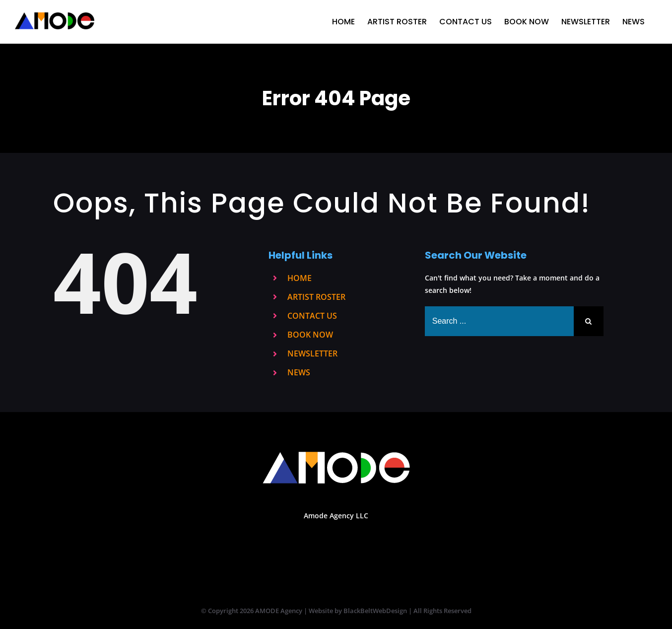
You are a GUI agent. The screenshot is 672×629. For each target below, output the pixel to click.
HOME (300, 278)
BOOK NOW (310, 335)
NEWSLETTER (312, 353)
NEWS (299, 372)
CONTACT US (312, 316)
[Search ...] (499, 321)
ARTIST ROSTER (316, 297)
